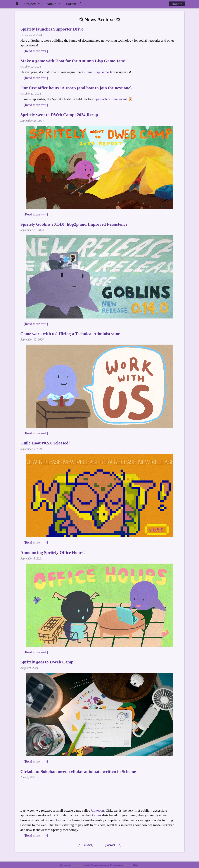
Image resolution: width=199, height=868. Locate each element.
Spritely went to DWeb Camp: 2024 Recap (59, 115)
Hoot (58, 820)
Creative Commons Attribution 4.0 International (104, 865)
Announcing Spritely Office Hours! (53, 552)
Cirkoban (97, 810)
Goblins (96, 815)
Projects (30, 4)
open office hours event (111, 99)
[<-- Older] (85, 845)
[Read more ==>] (36, 51)
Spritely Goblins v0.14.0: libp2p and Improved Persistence (74, 224)
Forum (74, 4)
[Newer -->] (113, 845)
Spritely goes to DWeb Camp (47, 662)
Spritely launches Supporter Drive (52, 29)
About (51, 4)
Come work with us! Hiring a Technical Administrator (70, 334)
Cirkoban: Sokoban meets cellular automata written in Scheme (78, 771)
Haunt (136, 865)
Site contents (65, 865)
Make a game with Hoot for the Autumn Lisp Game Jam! (73, 61)
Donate (177, 4)
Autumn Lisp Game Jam (98, 72)
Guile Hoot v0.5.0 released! (45, 443)
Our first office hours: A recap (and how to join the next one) (76, 88)
